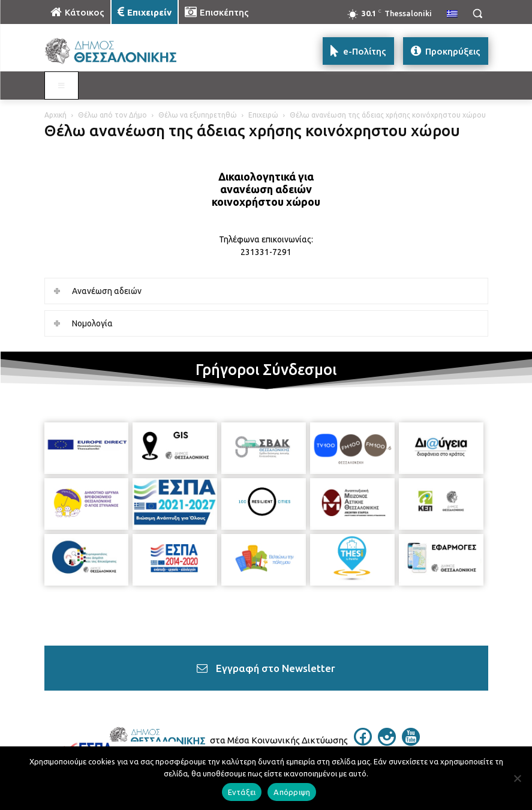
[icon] (363, 742)
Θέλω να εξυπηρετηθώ (198, 115)
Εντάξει (242, 792)
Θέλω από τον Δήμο (112, 115)
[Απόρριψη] (517, 778)
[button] (477, 13)
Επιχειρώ (263, 115)
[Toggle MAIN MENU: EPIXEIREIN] (62, 86)
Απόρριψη (292, 792)
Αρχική (55, 115)
